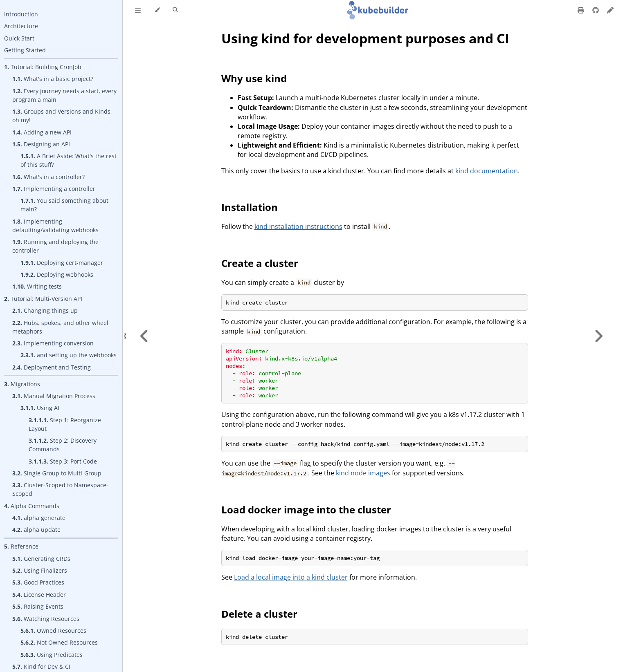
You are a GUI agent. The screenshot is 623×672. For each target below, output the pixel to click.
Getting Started (25, 50)
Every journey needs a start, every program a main (64, 95)
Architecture (21, 26)
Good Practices (38, 582)
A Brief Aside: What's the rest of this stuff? (69, 160)
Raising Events (38, 606)
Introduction (21, 14)
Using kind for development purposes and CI (365, 38)
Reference (21, 546)
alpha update (36, 530)
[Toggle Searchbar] (175, 10)
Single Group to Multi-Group (57, 473)
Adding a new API (42, 132)
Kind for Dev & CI (41, 666)
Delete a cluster (259, 614)
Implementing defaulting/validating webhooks (55, 226)
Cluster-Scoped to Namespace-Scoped (60, 489)
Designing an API (41, 144)
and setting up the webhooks (69, 355)
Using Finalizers (40, 570)
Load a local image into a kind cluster (291, 577)
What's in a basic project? (53, 79)
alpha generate (39, 518)
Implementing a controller (54, 189)
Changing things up (45, 310)
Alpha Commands (32, 506)
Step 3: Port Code (63, 461)
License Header (39, 595)
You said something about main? (64, 205)
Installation (250, 207)
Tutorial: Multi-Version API (43, 299)
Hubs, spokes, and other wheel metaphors (60, 327)
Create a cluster (260, 263)
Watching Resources (46, 619)
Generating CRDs (41, 559)
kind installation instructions (298, 226)
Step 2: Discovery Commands (63, 445)
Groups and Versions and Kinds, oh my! (62, 116)
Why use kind (254, 78)
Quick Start (19, 38)
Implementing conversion (53, 343)
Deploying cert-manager (62, 263)
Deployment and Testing (52, 367)
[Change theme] (157, 10)
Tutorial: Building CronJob (43, 67)
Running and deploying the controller (55, 246)
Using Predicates (52, 655)
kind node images (363, 473)
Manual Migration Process (54, 396)
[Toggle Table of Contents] (138, 10)
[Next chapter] (598, 336)
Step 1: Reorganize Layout (65, 424)
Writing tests (37, 286)
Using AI (40, 408)
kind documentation (487, 171)
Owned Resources (53, 631)
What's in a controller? (48, 177)
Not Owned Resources (59, 642)
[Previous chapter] (144, 336)
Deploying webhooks (57, 274)
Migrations (22, 384)
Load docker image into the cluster (306, 510)
